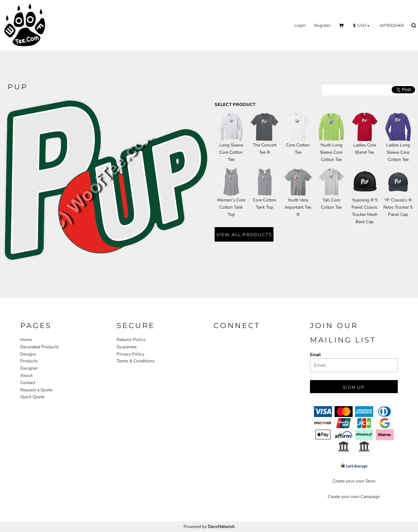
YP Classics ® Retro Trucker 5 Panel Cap (398, 207)
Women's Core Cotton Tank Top (231, 207)
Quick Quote (32, 397)
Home (26, 340)
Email (315, 355)
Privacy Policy (130, 354)
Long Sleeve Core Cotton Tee (231, 152)
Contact (28, 383)
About (26, 375)
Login (300, 25)
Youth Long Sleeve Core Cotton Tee (331, 152)
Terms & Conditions (136, 361)
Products (29, 361)
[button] (341, 25)
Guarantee (127, 347)
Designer (29, 368)
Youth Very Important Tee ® (298, 207)
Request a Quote (36, 390)
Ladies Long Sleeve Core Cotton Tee (398, 152)
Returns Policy (131, 340)
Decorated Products (40, 347)
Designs (28, 354)
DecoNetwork (221, 527)
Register (322, 25)
